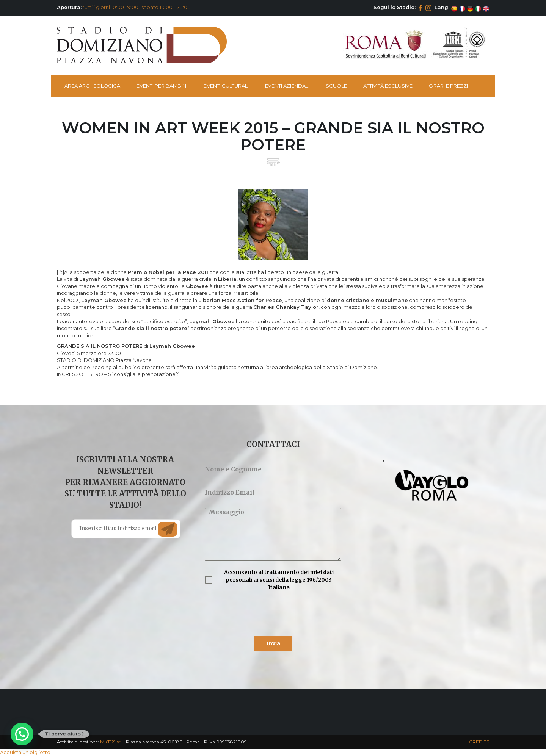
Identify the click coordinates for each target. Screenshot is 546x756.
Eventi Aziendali (287, 86)
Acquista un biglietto (25, 752)
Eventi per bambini (162, 86)
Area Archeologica (92, 86)
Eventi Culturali (226, 86)
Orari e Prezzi (448, 86)
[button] (22, 734)
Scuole (336, 86)
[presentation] (262, 614)
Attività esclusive (388, 86)
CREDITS (479, 742)
